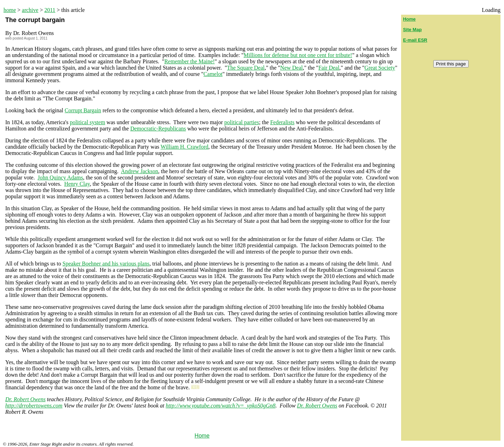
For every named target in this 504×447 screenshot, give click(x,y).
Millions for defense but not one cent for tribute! (298, 55)
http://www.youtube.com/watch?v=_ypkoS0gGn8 (221, 406)
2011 (50, 10)
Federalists (282, 122)
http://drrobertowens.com (34, 406)
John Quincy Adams (60, 178)
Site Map (412, 30)
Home (202, 436)
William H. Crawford (185, 147)
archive (30, 10)
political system (87, 122)
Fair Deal (329, 68)
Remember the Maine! (189, 61)
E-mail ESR (415, 40)
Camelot (213, 74)
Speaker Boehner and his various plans (106, 264)
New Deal (292, 68)
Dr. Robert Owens (25, 399)
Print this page (451, 64)
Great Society (380, 68)
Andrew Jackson (140, 171)
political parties (242, 122)
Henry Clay (77, 184)
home (10, 10)
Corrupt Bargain (83, 110)
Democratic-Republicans (158, 129)
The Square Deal (246, 68)
